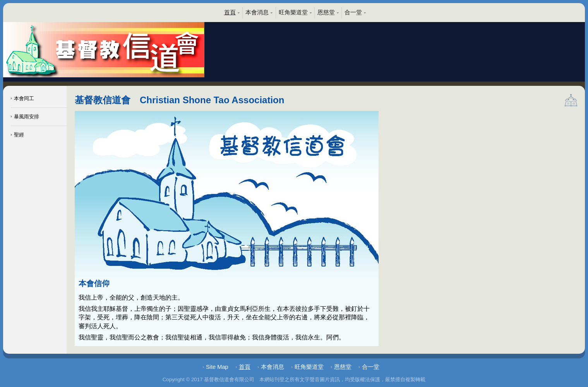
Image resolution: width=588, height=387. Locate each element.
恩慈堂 (326, 12)
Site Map (217, 367)
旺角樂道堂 (293, 12)
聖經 (17, 135)
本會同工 (22, 98)
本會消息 (257, 12)
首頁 (230, 12)
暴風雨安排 (25, 117)
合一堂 (353, 12)
